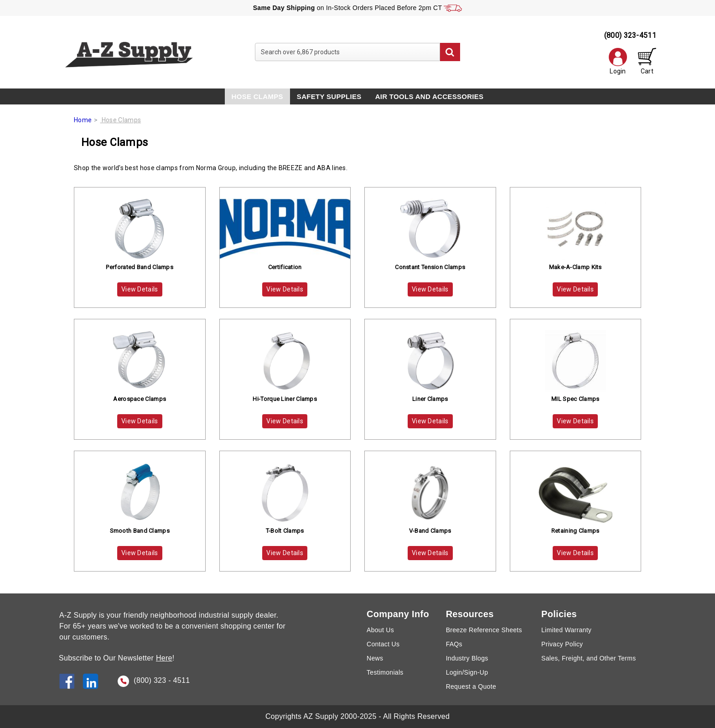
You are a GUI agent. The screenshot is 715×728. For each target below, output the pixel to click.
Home (83, 120)
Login (618, 61)
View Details (140, 289)
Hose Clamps (257, 96)
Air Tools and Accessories (430, 96)
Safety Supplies (329, 96)
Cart (647, 61)
